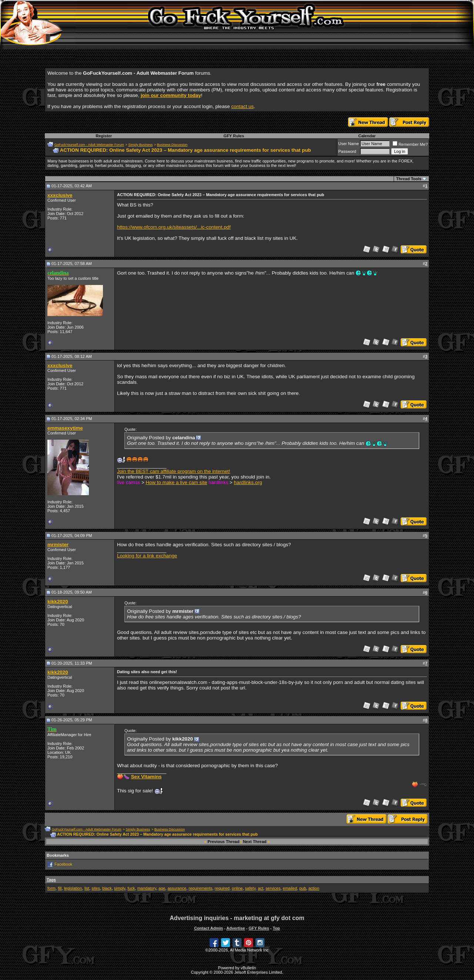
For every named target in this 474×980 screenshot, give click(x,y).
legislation (73, 888)
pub (303, 888)
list (87, 888)
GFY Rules (234, 136)
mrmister (58, 545)
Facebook (63, 864)
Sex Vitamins (146, 777)
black (107, 888)
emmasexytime (65, 428)
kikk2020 (58, 602)
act (261, 888)
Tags (51, 880)
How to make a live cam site (176, 482)
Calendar (367, 136)
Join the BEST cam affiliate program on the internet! (173, 471)
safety (251, 888)
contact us (242, 106)
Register (104, 136)
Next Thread (255, 842)
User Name (349, 144)
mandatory (147, 888)
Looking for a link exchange (147, 556)
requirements (200, 888)
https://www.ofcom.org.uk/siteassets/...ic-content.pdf (174, 227)
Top (276, 928)
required (222, 888)
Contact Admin (208, 928)
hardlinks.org (248, 482)
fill (60, 888)
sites (96, 888)
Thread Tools (409, 179)
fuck (131, 888)
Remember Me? (410, 144)
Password (347, 151)
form (51, 888)
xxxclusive (60, 195)
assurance (177, 888)
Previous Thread (224, 842)
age (162, 888)
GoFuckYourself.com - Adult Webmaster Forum (89, 145)
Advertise (236, 928)
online (237, 888)
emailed (290, 888)
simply (120, 888)
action (314, 888)
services (273, 888)
